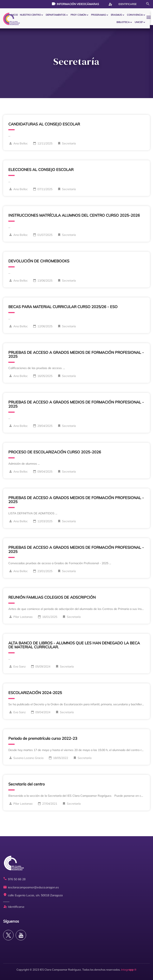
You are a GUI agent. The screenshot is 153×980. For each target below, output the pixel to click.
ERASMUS (116, 15)
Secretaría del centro (27, 784)
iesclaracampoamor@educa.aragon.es (31, 887)
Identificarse (122, 4)
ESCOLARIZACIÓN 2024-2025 (35, 693)
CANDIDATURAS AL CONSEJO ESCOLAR (44, 124)
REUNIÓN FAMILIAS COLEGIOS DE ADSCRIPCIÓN (52, 597)
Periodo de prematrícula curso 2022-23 (43, 738)
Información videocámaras (75, 4)
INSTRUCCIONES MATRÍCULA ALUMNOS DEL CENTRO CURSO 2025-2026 (74, 215)
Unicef (139, 22)
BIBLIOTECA (123, 22)
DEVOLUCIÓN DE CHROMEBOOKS (39, 261)
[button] (150, 17)
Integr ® (129, 970)
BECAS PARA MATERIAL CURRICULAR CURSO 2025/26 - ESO (63, 307)
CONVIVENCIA (135, 15)
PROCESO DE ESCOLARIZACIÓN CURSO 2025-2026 (55, 452)
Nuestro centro (30, 15)
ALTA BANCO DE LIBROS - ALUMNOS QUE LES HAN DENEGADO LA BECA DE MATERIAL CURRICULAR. (74, 645)
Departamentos (56, 15)
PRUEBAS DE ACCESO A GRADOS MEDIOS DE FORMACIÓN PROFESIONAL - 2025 (76, 355)
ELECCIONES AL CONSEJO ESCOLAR (41, 170)
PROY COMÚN (78, 15)
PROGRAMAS (98, 15)
